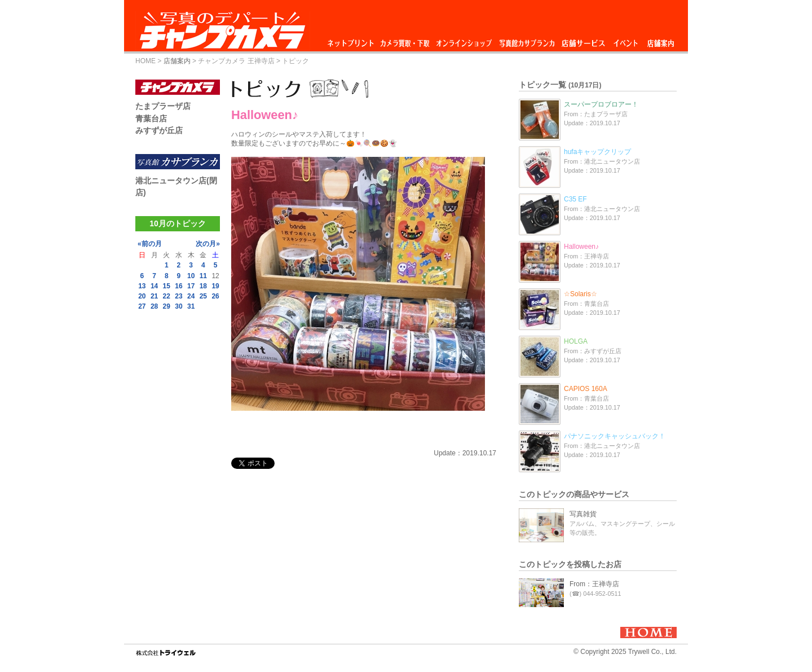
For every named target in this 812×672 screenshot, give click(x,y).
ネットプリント (352, 40)
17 (191, 286)
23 (178, 296)
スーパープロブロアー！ (601, 104)
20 (142, 296)
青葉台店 (151, 118)
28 (154, 306)
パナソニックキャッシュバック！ (615, 436)
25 (203, 296)
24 (191, 296)
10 (191, 276)
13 (142, 286)
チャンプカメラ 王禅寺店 (236, 61)
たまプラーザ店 (163, 106)
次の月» (208, 244)
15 (167, 286)
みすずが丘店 (159, 130)
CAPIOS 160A (586, 389)
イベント (626, 40)
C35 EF (575, 199)
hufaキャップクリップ (597, 152)
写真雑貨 (583, 514)
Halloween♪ (581, 247)
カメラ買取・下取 (405, 40)
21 (154, 296)
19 (215, 286)
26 (215, 296)
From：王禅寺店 (594, 584)
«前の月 (150, 244)
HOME (145, 61)
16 (178, 286)
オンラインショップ (463, 40)
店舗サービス (583, 40)
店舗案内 (661, 40)
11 (203, 276)
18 (203, 286)
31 (191, 306)
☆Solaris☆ (581, 294)
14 (154, 286)
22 (167, 296)
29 (167, 306)
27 (142, 306)
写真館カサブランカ (527, 40)
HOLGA (576, 341)
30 (178, 306)
